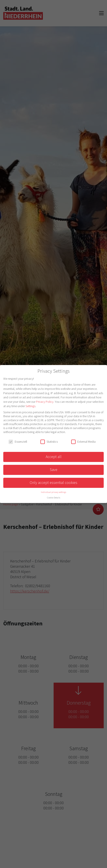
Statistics (49, 442)
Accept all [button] (54, 457)
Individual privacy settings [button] (53, 492)
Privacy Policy (45, 402)
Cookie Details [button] (54, 498)
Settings (30, 406)
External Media (83, 442)
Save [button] (54, 470)
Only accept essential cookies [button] (53, 483)
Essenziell (18, 442)
